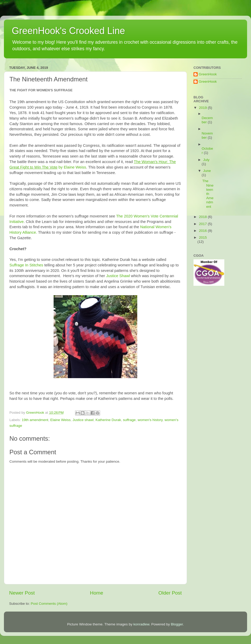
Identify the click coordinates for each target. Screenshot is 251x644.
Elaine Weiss (60, 420)
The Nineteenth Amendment (208, 194)
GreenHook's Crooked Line (68, 31)
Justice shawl (83, 420)
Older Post (170, 593)
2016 (203, 231)
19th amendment (35, 420)
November (207, 135)
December (207, 120)
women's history (150, 420)
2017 (203, 224)
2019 (203, 108)
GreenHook (208, 74)
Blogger (177, 624)
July (206, 160)
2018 (203, 217)
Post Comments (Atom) (49, 604)
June (207, 171)
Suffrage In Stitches (26, 265)
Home (96, 593)
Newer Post (22, 593)
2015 (203, 237)
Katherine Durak (108, 420)
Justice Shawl (118, 276)
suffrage (129, 420)
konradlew (141, 624)
